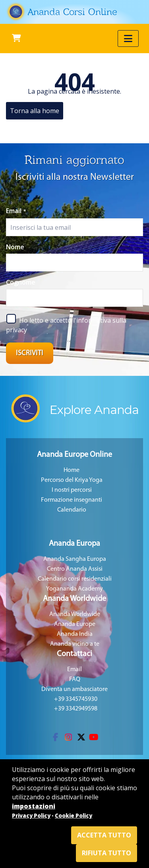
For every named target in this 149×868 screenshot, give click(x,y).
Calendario (72, 510)
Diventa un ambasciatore (74, 689)
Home (72, 470)
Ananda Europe (75, 624)
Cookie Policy (74, 816)
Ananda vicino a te (75, 644)
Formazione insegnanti (72, 500)
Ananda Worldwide (75, 614)
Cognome (21, 282)
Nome (15, 247)
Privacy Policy (31, 816)
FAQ (75, 679)
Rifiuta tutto (106, 853)
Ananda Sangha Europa (75, 559)
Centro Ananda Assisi (75, 569)
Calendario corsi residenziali (75, 579)
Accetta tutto (104, 835)
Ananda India (75, 634)
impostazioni (34, 806)
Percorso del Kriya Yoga (72, 480)
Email (16, 211)
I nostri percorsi (72, 490)
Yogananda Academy (74, 589)
